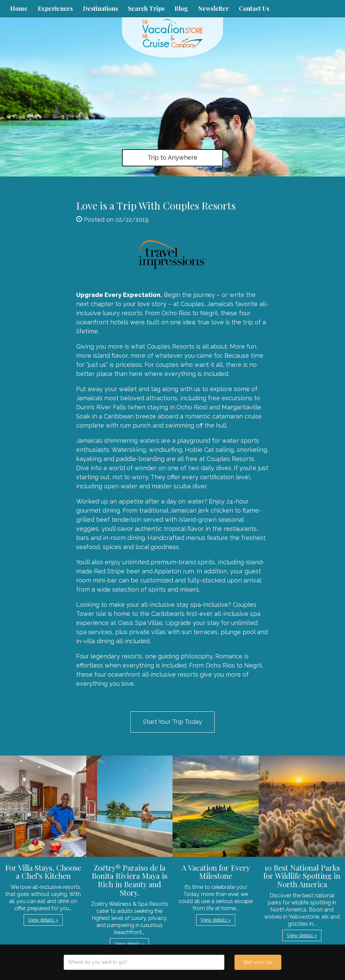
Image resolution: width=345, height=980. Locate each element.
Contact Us (254, 8)
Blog (181, 8)
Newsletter (213, 8)
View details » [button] (43, 920)
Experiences (55, 8)
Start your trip (258, 962)
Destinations (100, 8)
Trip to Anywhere (172, 157)
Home (19, 8)
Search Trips (146, 8)
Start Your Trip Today (172, 722)
